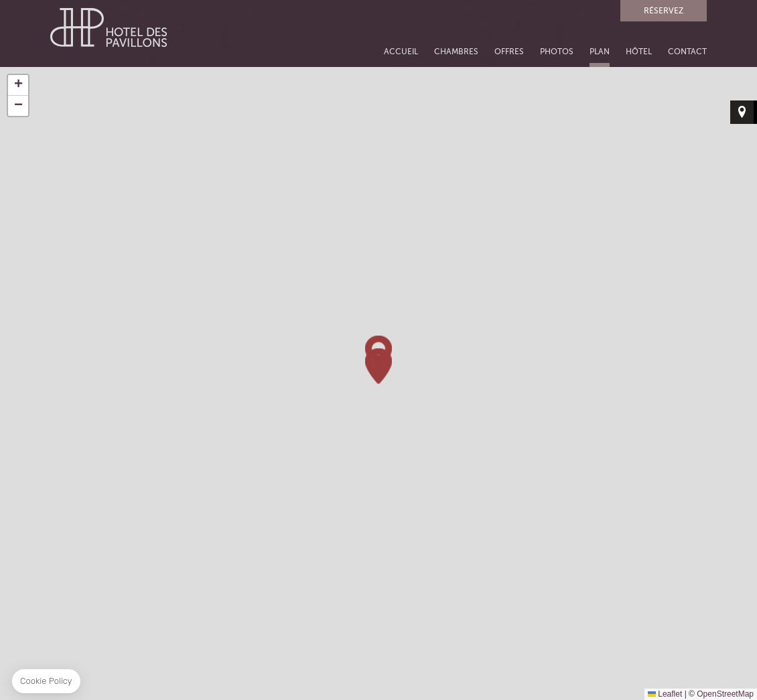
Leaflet (665, 694)
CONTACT (687, 52)
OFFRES (509, 52)
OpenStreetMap (725, 694)
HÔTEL (639, 52)
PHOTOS (557, 52)
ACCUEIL (401, 52)
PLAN (600, 52)
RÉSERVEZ (664, 11)
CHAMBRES (456, 52)
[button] (378, 366)
